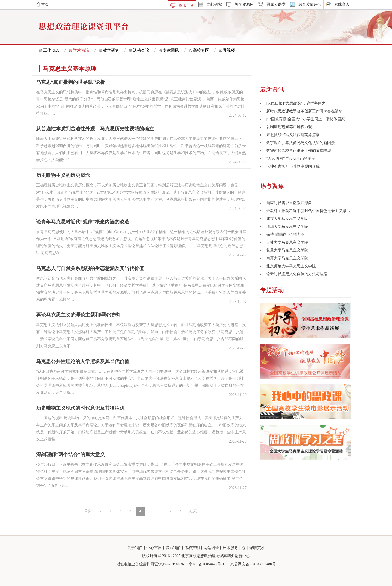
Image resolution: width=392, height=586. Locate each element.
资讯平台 (186, 5)
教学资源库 (244, 4)
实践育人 (342, 4)
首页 (88, 511)
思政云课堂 (276, 4)
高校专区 (201, 50)
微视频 (229, 50)
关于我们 (135, 548)
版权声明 (192, 548)
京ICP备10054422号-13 (207, 564)
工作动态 (51, 50)
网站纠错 (211, 548)
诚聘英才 (257, 548)
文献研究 (214, 4)
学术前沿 (81, 50)
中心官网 (154, 548)
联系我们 (173, 548)
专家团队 (171, 50)
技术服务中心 (234, 548)
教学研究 (111, 50)
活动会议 (141, 50)
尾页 (193, 511)
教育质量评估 (310, 4)
